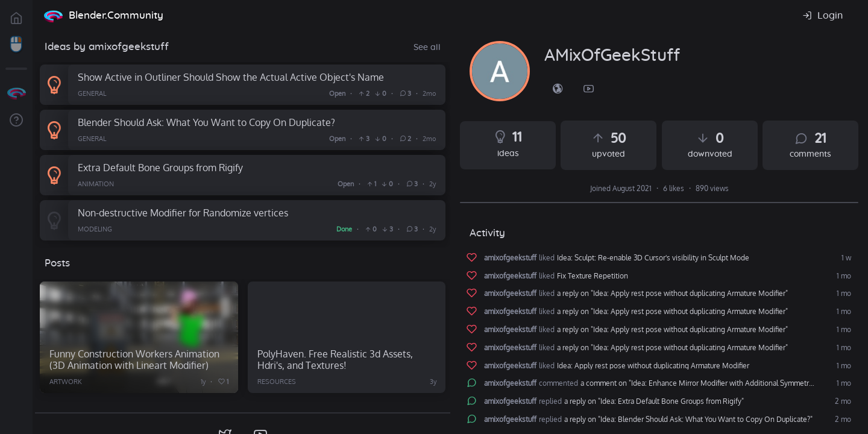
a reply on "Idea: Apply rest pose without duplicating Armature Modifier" (672, 294)
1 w (845, 258)
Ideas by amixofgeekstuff (107, 47)
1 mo (843, 276)
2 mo (842, 401)
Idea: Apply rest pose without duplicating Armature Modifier (653, 366)
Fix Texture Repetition (593, 276)
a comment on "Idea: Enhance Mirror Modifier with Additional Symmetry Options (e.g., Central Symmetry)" (717, 383)
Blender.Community (116, 15)
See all (427, 48)
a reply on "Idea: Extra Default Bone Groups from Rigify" (654, 401)
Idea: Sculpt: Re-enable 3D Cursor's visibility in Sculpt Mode (653, 258)
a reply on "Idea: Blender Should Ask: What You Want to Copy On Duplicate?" (688, 420)
